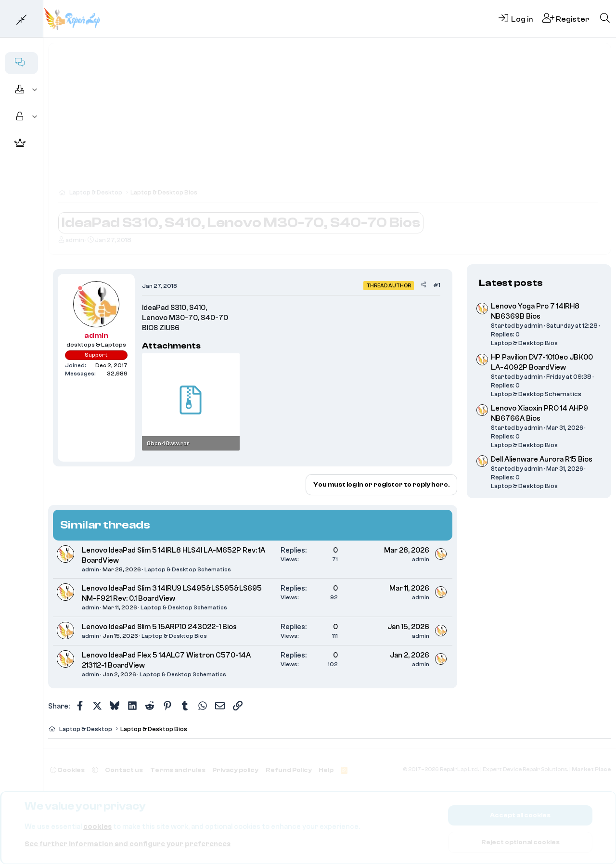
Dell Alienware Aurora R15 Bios (542, 459)
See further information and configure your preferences (128, 844)
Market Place (591, 769)
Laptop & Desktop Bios (174, 636)
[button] (35, 90)
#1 (437, 285)
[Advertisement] (330, 120)
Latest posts (511, 283)
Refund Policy (289, 770)
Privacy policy (235, 770)
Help (326, 770)
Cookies (67, 770)
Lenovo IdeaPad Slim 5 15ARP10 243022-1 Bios (159, 627)
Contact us (124, 770)
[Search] (605, 19)
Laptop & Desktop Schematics (188, 569)
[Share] (423, 285)
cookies (97, 827)
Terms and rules (178, 770)
